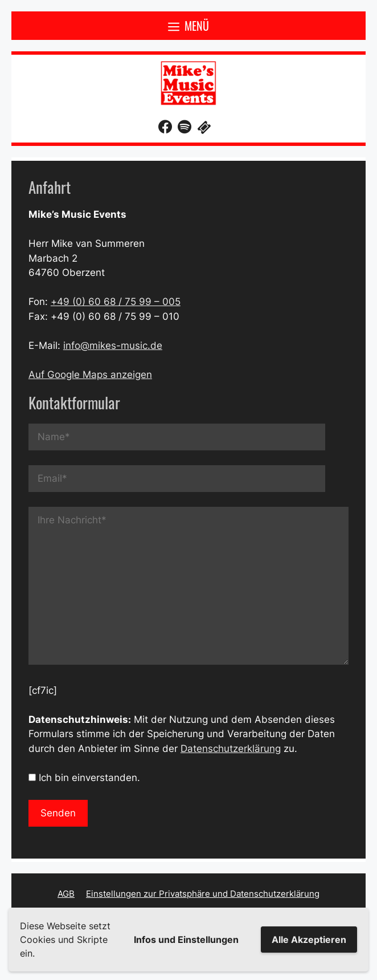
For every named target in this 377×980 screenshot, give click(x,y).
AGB (66, 894)
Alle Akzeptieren (309, 940)
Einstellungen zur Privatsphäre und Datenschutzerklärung (203, 894)
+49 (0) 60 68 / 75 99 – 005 (116, 302)
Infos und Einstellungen (186, 940)
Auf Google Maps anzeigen (90, 375)
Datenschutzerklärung (231, 749)
